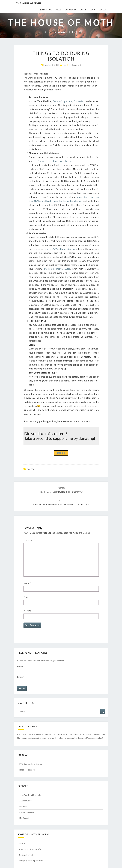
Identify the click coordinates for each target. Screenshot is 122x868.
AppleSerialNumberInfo (30, 849)
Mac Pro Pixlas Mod (28, 770)
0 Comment (75, 65)
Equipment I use (45, 10)
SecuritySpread (26, 855)
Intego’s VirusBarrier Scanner (61, 249)
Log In (93, 10)
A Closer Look (25, 801)
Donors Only (71, 10)
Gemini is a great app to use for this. (55, 161)
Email (27, 597)
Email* (32, 680)
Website (27, 611)
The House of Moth (29, 3)
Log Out (103, 10)
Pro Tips (31, 469)
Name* (32, 669)
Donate (83, 10)
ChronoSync (79, 101)
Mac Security (25, 818)
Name (27, 583)
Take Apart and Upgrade (30, 795)
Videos (58, 10)
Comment (29, 540)
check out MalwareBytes (57, 269)
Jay (64, 65)
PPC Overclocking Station (31, 764)
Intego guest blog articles (31, 861)
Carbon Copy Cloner (63, 101)
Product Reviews (27, 812)
